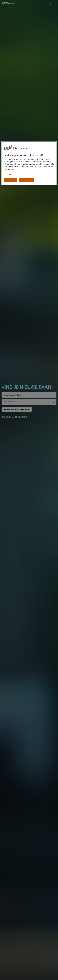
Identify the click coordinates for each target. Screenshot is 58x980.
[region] (29, 163)
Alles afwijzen (11, 180)
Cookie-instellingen (9, 175)
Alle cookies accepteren (26, 180)
